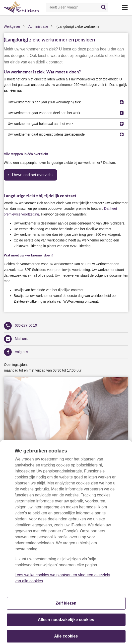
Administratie (38, 27)
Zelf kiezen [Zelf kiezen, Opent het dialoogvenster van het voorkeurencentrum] (66, 606)
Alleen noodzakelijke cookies (66, 622)
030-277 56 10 (26, 325)
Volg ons (22, 352)
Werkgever (12, 27)
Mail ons (21, 339)
